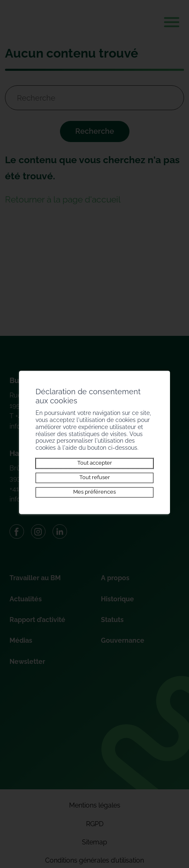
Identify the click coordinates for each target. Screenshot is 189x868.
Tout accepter (95, 463)
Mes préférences (94, 492)
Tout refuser (95, 478)
